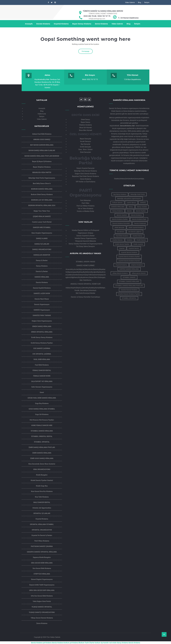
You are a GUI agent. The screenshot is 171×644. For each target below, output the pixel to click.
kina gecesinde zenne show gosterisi (42, 464)
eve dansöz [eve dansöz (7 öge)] (121, 232)
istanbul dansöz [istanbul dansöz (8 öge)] (117, 240)
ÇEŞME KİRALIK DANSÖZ (42, 216)
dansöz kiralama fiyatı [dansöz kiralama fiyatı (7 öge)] (139, 219)
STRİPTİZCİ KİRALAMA (42, 574)
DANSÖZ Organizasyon (42, 310)
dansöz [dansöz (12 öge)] (129, 211)
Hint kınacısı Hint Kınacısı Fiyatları (42, 420)
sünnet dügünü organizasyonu (42, 579)
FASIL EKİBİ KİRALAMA (42, 359)
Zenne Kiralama (101, 24)
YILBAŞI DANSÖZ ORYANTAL (42, 607)
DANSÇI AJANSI (42, 238)
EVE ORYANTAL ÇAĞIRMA (42, 354)
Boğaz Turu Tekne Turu (42, 211)
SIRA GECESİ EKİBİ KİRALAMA (42, 563)
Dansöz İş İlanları (42, 271)
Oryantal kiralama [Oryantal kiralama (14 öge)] (121, 265)
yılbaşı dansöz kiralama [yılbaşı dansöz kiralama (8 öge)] (120, 273)
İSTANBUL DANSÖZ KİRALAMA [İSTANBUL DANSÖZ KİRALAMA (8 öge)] (129, 281)
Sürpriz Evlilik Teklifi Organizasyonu (42, 585)
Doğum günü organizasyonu (42, 321)
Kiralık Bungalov (42, 475)
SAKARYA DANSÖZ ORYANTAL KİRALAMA (42, 552)
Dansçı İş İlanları (42, 260)
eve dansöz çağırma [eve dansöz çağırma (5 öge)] (135, 232)
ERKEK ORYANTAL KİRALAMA (42, 332)
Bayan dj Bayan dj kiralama (42, 161)
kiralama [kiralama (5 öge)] (130, 240)
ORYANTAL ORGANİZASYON (42, 530)
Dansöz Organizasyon (42, 304)
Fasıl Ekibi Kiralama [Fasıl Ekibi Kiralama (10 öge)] (122, 236)
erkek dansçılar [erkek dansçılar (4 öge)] (119, 228)
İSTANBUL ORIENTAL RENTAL (42, 436)
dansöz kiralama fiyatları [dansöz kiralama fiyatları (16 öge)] (120, 219)
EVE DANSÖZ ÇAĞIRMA (42, 348)
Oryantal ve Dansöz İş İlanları (42, 535)
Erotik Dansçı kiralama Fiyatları (42, 343)
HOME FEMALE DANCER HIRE (42, 425)
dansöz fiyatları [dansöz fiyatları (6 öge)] (141, 211)
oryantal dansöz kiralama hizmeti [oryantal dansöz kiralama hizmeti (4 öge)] (129, 261)
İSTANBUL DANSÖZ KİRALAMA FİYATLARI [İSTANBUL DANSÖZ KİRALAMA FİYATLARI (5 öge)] (129, 286)
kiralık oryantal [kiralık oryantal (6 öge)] (138, 244)
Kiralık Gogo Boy (42, 486)
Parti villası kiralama (42, 541)
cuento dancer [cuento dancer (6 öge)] (131, 203)
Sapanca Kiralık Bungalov (42, 557)
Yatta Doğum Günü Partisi (42, 601)
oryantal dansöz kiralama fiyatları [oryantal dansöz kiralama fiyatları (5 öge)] (129, 257)
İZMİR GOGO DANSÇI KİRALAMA (42, 458)
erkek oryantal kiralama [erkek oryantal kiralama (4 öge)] (136, 228)
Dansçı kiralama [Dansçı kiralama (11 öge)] (118, 211)
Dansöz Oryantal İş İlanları (85, 236)
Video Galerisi (130, 2)
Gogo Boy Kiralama (42, 403)
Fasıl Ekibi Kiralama (42, 365)
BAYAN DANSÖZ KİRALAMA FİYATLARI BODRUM (42, 156)
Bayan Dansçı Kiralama (82, 24)
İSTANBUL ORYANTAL (42, 442)
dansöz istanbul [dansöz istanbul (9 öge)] (122, 215)
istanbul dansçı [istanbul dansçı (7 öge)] (137, 236)
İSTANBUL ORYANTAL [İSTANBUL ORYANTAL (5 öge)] (129, 298)
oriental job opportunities (42, 508)
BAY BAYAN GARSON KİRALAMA (42, 145)
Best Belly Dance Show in (42, 183)
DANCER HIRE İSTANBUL (42, 227)
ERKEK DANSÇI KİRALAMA (42, 326)
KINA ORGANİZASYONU (42, 469)
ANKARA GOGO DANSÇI (42, 139)
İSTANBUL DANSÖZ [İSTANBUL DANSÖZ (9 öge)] (129, 277)
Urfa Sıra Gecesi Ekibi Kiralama (42, 596)
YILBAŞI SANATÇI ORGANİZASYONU (42, 612)
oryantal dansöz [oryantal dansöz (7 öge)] (134, 248)
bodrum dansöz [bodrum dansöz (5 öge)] (117, 203)
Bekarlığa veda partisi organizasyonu (42, 178)
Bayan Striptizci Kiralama (42, 167)
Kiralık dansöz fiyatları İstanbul (42, 480)
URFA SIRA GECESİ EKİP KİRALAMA (42, 590)
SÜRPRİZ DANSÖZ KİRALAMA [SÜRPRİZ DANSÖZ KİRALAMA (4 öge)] (129, 269)
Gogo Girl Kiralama (42, 414)
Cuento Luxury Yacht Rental (42, 222)
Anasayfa (29, 24)
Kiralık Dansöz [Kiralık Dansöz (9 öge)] (141, 240)
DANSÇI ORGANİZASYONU (42, 249)
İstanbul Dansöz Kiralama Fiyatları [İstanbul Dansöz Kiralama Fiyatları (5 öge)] (129, 294)
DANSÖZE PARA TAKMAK (42, 315)
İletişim (147, 2)
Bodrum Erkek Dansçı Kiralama (42, 194)
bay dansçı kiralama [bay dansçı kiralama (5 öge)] (120, 194)
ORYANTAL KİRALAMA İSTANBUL (42, 524)
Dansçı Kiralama (42, 266)
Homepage (85, 51)
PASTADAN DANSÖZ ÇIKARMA (42, 546)
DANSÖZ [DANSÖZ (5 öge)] (143, 203)
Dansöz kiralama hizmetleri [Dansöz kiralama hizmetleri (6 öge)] (121, 223)
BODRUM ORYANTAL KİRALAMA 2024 (42, 205)
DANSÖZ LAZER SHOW (42, 293)
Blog (140, 2)
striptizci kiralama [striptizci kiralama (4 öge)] (137, 265)
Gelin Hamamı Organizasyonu (42, 387)
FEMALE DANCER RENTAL (42, 370)
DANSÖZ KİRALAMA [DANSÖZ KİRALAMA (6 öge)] (118, 207)
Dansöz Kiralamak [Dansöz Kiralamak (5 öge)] (140, 223)
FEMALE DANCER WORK (42, 376)
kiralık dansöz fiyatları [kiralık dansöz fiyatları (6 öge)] (122, 244)
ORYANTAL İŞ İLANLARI (42, 513)
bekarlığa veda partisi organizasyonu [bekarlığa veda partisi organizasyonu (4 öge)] (129, 198)
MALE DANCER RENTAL (42, 502)
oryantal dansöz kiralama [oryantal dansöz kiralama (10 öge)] (129, 252)
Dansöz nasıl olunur (42, 299)
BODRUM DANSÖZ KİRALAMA (42, 189)
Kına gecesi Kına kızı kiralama (42, 491)
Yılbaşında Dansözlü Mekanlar (85, 241)
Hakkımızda (42, 114)
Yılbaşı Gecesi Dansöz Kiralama (42, 618)
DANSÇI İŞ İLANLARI (42, 244)
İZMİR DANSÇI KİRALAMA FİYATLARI (42, 447)
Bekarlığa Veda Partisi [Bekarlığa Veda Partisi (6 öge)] (138, 194)
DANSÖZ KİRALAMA (42, 277)
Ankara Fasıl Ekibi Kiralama (42, 134)
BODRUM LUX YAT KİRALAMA (42, 200)
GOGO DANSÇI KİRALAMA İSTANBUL (42, 409)
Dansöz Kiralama (43, 24)
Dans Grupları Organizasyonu (42, 233)
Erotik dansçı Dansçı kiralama (42, 337)
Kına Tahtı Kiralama (42, 497)
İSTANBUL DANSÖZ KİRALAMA (42, 431)
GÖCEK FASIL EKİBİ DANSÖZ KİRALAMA (42, 398)
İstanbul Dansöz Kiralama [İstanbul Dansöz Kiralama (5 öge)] (129, 290)
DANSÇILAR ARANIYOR (42, 255)
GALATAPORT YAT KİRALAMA (42, 381)
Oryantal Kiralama (61, 24)
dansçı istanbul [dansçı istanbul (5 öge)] (142, 207)
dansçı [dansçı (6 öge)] (131, 207)
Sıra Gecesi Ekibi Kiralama (42, 568)
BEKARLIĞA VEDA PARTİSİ (42, 172)
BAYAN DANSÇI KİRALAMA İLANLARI (42, 150)
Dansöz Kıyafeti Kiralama (42, 288)
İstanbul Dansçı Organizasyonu (85, 238)
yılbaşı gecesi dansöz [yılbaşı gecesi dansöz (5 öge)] (139, 273)
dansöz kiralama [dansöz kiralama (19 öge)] (136, 215)
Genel (42, 392)
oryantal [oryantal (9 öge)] (122, 248)
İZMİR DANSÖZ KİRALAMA (42, 453)
